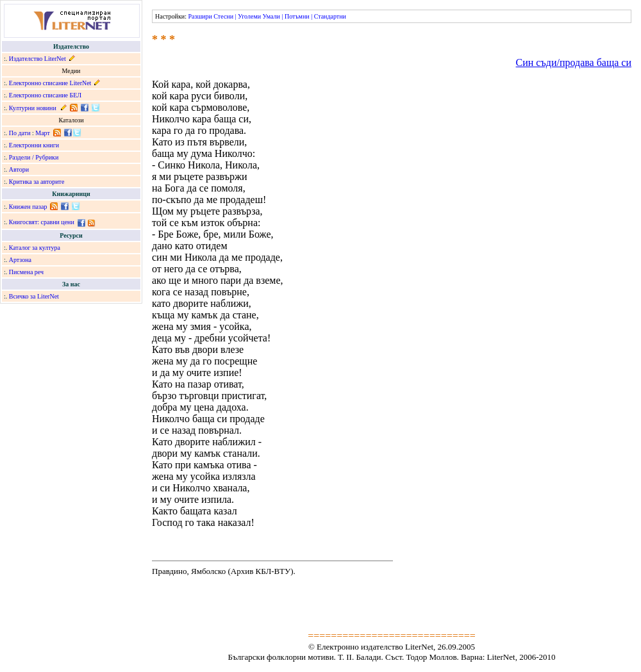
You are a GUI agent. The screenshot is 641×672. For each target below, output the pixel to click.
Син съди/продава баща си (574, 62)
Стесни (223, 16)
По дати (20, 133)
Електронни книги (34, 145)
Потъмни (297, 16)
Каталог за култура (35, 248)
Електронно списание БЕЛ (45, 95)
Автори (19, 169)
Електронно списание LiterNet (50, 83)
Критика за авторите (37, 182)
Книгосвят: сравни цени (42, 222)
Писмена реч (26, 272)
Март (43, 133)
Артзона (20, 260)
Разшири (200, 16)
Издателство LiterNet (37, 59)
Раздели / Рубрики (34, 157)
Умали (271, 16)
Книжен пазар (28, 207)
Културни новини (33, 108)
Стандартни (330, 16)
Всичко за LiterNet (34, 296)
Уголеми (249, 16)
